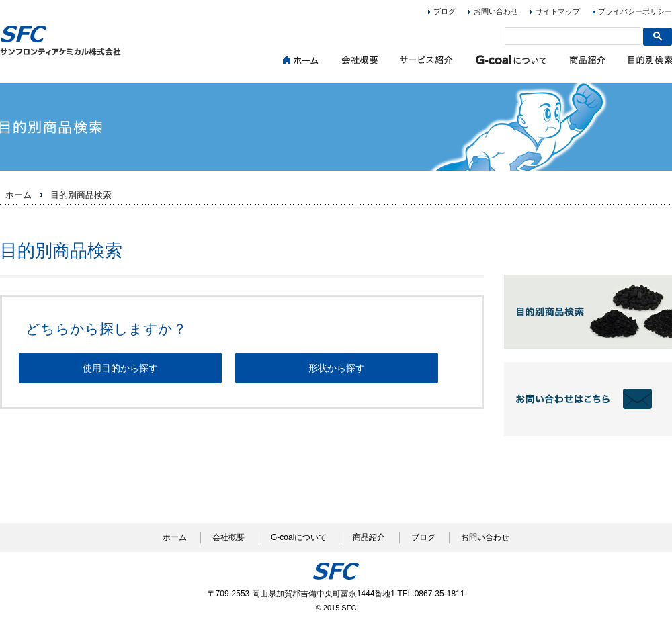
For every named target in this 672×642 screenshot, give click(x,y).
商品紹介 (369, 537)
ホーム (18, 195)
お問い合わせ (496, 11)
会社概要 (228, 537)
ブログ (445, 11)
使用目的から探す (120, 368)
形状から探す (337, 368)
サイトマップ (558, 11)
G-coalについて (299, 537)
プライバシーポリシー (635, 11)
